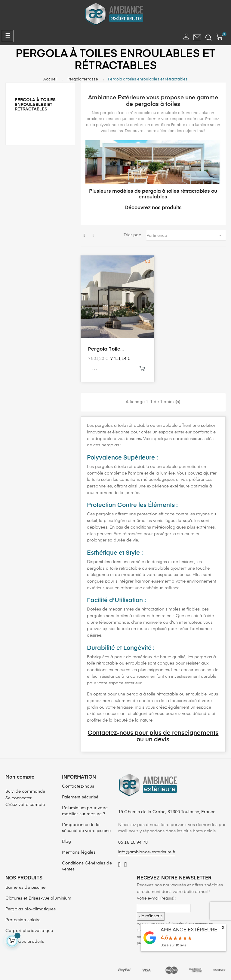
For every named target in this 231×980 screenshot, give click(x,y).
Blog (67, 837)
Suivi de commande (25, 787)
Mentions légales (79, 848)
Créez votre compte (25, 801)
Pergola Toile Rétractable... (105, 345)
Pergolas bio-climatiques (31, 905)
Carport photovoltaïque (29, 927)
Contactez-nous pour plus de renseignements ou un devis (153, 732)
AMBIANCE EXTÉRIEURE (189, 930)
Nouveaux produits (25, 937)
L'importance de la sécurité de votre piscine (86, 824)
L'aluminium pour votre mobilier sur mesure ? (85, 807)
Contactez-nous (78, 782)
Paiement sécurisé (80, 793)
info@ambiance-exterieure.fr (147, 848)
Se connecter (18, 794)
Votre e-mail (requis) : (157, 894)
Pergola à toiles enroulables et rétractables (35, 105)
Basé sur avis (174, 945)
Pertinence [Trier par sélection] (186, 235)
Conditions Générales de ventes (87, 862)
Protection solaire (23, 916)
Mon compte (20, 773)
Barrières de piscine (25, 883)
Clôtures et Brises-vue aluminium (38, 894)
